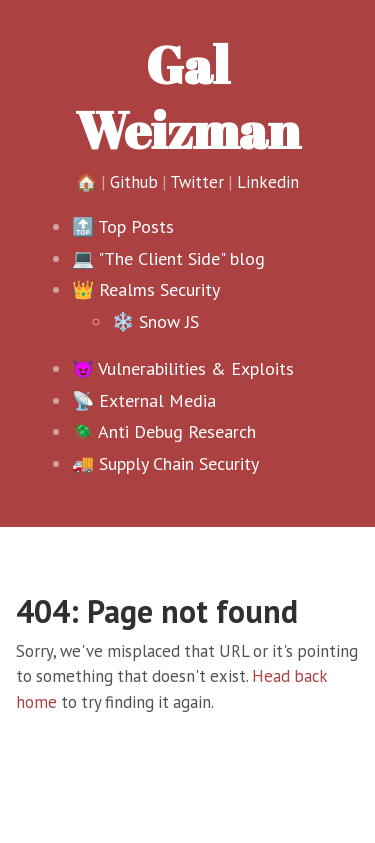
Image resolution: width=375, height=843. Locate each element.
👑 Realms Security (146, 289)
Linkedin (268, 182)
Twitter (197, 182)
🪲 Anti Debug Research (164, 431)
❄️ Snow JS (155, 321)
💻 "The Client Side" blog (168, 258)
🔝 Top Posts (123, 226)
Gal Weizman (187, 96)
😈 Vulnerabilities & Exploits (183, 368)
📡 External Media (144, 400)
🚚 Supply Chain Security (165, 463)
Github (134, 182)
